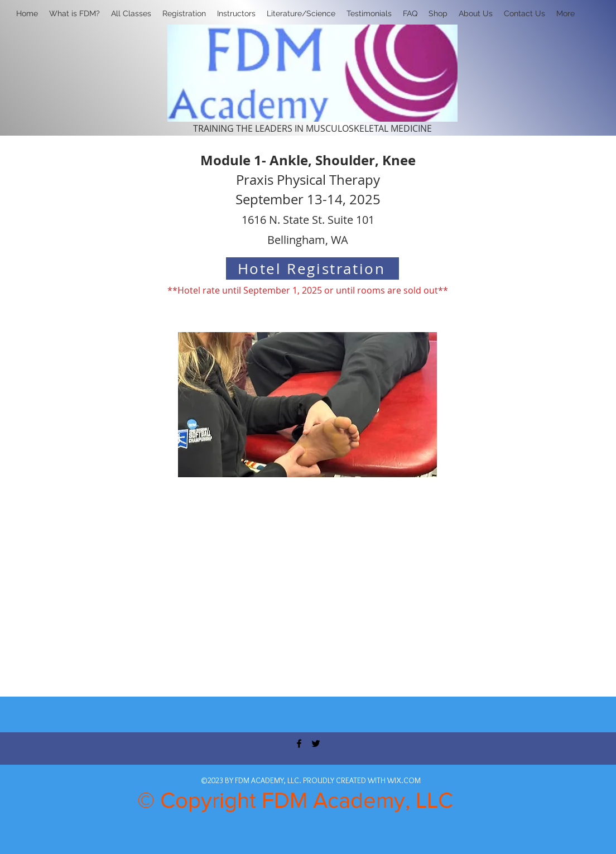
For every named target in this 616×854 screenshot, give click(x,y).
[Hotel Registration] (312, 268)
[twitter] (316, 743)
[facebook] (299, 743)
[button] (184, 13)
